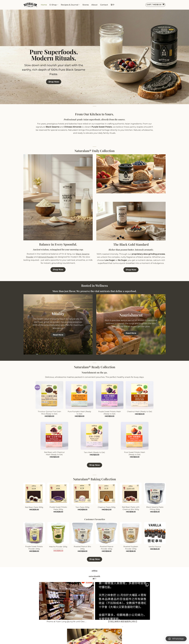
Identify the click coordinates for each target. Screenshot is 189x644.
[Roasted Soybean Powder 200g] (131, 533)
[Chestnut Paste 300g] (107, 494)
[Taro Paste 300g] (82, 494)
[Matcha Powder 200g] (58, 533)
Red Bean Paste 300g (34, 507)
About (94, 5)
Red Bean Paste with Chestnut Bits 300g (131, 508)
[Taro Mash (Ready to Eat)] (94, 436)
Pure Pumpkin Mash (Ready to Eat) (79, 413)
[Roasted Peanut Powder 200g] (107, 533)
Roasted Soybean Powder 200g (131, 548)
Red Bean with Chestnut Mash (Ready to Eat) (54, 453)
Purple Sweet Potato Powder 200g (34, 548)
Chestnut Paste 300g (107, 507)
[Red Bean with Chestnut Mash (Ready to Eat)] (54, 436)
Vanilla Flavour (155, 547)
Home (44, 5)
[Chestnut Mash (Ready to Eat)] (140, 395)
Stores (86, 5)
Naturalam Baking (32, 622)
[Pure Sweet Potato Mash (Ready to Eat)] (135, 436)
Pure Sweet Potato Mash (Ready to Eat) (135, 453)
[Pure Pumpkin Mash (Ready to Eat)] (79, 395)
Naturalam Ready (32, 632)
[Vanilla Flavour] (155, 533)
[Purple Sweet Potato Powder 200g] (34, 533)
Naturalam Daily (31, 627)
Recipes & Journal (70, 5)
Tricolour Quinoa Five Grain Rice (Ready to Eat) (49, 413)
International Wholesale (108, 622)
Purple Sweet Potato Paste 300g (58, 508)
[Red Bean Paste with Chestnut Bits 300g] (131, 494)
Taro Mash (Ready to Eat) (94, 452)
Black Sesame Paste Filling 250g (155, 508)
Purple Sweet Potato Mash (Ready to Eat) (110, 413)
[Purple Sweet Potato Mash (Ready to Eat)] (110, 395)
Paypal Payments (68, 636)
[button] (176, 639)
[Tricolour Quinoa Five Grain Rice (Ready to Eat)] (49, 395)
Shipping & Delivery (69, 632)
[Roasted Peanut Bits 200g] (82, 533)
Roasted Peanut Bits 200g (82, 548)
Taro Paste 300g (82, 507)
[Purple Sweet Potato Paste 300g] (58, 494)
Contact (104, 5)
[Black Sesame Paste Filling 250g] (155, 494)
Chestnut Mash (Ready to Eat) (140, 411)
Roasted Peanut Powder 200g (107, 548)
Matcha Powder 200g (58, 547)
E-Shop (54, 5)
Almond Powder (46, 257)
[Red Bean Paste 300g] (34, 494)
